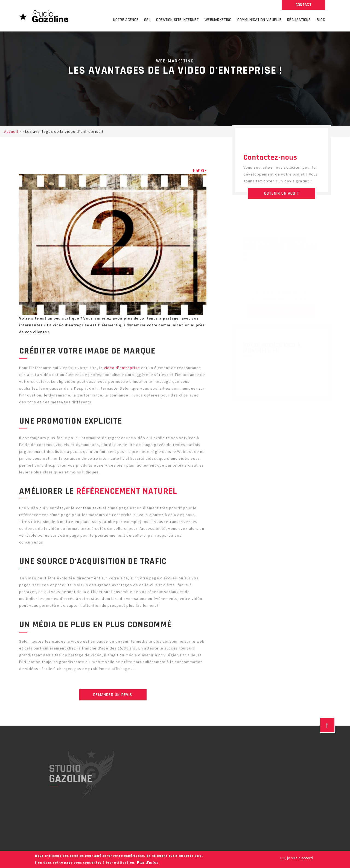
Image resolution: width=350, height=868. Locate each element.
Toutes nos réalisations (282, 588)
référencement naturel (127, 491)
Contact (304, 5)
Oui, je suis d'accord (296, 858)
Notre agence (126, 20)
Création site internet (177, 20)
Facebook (163, 785)
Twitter (160, 778)
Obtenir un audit (282, 193)
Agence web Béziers (225, 792)
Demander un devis (113, 695)
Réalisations (299, 20)
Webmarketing (218, 20)
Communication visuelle (259, 20)
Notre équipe (282, 311)
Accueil (11, 131)
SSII (147, 20)
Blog (321, 20)
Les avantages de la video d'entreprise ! (64, 131)
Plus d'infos (148, 862)
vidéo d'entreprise (122, 368)
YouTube (161, 792)
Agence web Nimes (223, 798)
